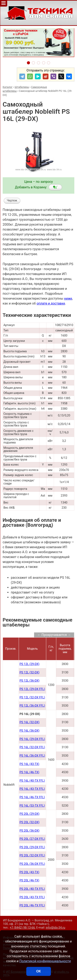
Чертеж (12, 201)
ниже (68, 298)
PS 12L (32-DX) (29, 672)
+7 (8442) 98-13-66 (22, 928)
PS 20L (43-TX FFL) (32, 897)
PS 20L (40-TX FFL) (32, 889)
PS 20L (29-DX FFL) (32, 847)
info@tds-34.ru (56, 928)
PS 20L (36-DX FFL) (32, 864)
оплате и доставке (51, 303)
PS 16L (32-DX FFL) (32, 747)
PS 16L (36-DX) (29, 731)
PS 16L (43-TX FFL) (32, 789)
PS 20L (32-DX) (29, 822)
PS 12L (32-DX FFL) (32, 697)
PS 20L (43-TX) (29, 872)
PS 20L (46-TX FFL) (32, 906)
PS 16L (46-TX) (29, 772)
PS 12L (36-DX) (29, 681)
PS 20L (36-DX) (29, 831)
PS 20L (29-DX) (29, 814)
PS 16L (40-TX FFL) (32, 781)
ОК (38, 971)
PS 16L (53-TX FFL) (32, 806)
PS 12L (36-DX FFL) (32, 706)
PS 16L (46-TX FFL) (32, 797)
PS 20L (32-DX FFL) (32, 856)
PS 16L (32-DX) (29, 722)
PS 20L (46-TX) (29, 881)
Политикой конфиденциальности (45, 961)
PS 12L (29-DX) (29, 664)
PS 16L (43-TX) (29, 764)
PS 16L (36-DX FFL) (32, 756)
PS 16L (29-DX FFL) (32, 739)
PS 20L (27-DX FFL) (32, 839)
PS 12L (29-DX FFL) (32, 689)
